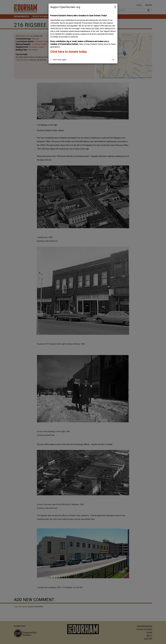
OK (113, 60)
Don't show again (58, 60)
